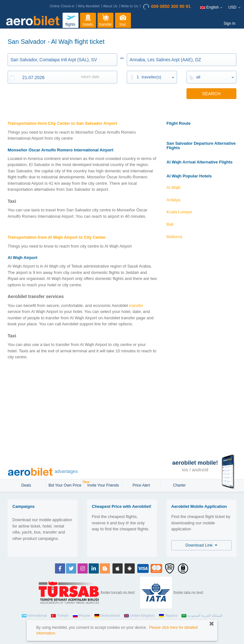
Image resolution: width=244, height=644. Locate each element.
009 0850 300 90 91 (167, 7)
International (34, 616)
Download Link (202, 545)
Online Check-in (62, 6)
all (198, 77)
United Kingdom (139, 616)
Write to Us (129, 6)
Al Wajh (173, 187)
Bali (170, 224)
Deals (27, 485)
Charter (179, 485)
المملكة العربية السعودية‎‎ (202, 616)
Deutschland (107, 616)
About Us (110, 6)
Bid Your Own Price (66, 485)
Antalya (173, 200)
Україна (168, 616)
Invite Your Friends (103, 485)
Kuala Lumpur (179, 212)
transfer (105, 20)
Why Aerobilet (89, 6)
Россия (81, 616)
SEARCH (211, 94)
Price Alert (141, 485)
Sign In (230, 23)
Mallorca (174, 237)
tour (123, 20)
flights (71, 20)
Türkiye (60, 616)
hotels (88, 20)
